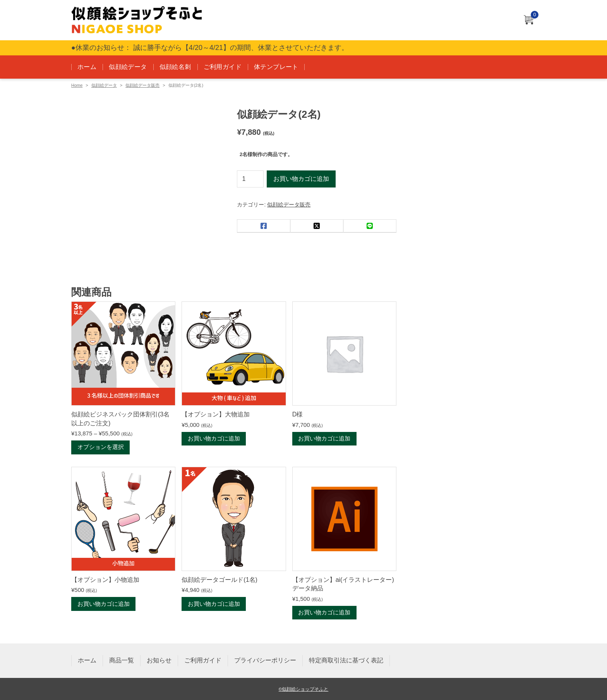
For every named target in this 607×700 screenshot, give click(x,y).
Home (77, 85)
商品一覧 (122, 660)
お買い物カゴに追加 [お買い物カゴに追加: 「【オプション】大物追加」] (214, 439)
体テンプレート (276, 67)
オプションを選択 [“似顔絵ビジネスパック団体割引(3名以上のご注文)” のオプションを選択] (101, 448)
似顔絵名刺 (175, 67)
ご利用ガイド (223, 67)
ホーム (87, 67)
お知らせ (159, 660)
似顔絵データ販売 (142, 85)
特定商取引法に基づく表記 (346, 660)
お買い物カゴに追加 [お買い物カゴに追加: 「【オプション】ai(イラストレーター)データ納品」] (325, 613)
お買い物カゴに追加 (301, 179)
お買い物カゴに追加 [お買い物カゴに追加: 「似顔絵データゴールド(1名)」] (214, 605)
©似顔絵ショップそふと (304, 689)
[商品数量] (250, 179)
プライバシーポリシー (265, 660)
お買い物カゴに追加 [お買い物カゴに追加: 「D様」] (325, 439)
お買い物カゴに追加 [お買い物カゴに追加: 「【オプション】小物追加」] (104, 605)
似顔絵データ (128, 67)
